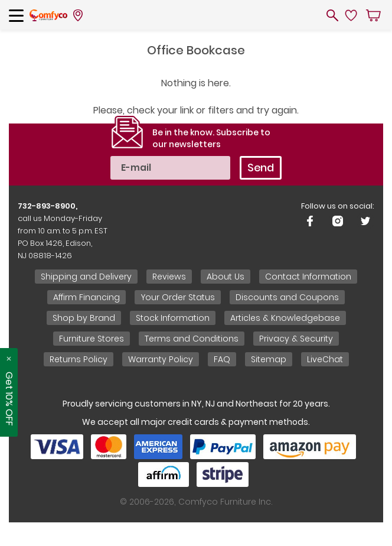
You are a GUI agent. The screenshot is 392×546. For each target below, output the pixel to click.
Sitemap (269, 359)
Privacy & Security (296, 339)
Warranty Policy (161, 359)
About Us (226, 277)
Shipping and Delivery (86, 277)
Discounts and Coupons (287, 297)
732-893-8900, (48, 206)
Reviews (169, 277)
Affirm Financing (86, 297)
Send (261, 168)
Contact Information (308, 277)
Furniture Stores (92, 339)
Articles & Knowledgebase (285, 318)
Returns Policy (79, 359)
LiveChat (325, 359)
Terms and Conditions (192, 339)
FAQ (222, 359)
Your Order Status (178, 297)
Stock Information (173, 318)
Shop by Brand (84, 318)
